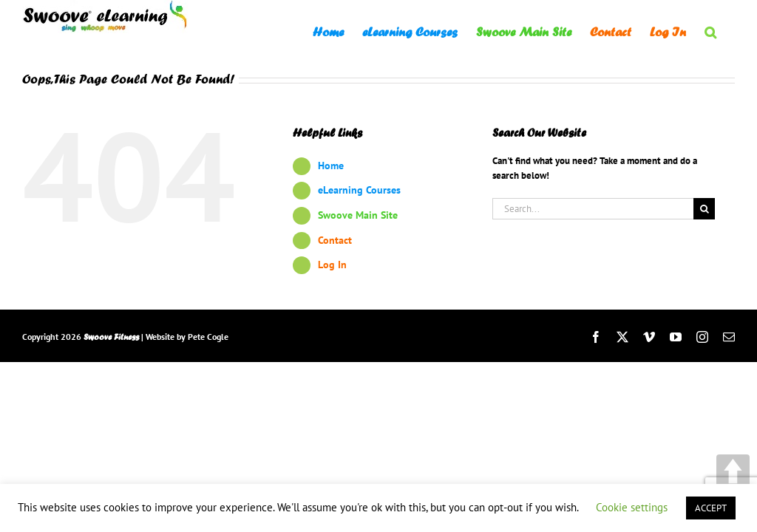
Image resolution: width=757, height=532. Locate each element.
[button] (710, 31)
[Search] (704, 209)
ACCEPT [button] (711, 508)
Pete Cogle (208, 337)
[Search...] (593, 209)
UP (733, 471)
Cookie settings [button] (632, 507)
